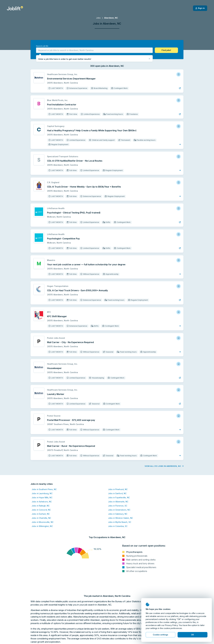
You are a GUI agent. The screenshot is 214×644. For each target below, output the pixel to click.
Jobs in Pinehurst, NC (118, 489)
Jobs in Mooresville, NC (43, 522)
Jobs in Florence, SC (118, 506)
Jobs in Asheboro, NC (42, 502)
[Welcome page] (15, 8)
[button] (166, 50)
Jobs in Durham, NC (41, 514)
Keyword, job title (42, 46)
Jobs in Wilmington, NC (42, 526)
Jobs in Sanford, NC (117, 493)
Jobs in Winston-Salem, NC (121, 518)
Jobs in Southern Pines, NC (44, 489)
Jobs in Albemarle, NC (118, 502)
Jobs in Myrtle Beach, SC (120, 522)
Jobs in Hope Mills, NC (42, 497)
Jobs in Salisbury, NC (118, 514)
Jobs (98, 18)
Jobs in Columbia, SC (118, 526)
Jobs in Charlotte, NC (41, 518)
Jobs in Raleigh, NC (41, 506)
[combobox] (94, 50)
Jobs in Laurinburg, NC (42, 493)
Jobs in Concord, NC (41, 510)
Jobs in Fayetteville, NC (119, 497)
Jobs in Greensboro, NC (119, 510)
